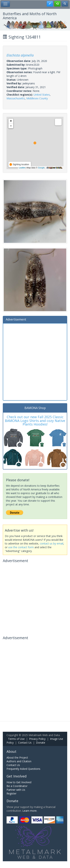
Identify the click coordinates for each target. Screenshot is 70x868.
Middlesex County (37, 98)
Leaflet (22, 168)
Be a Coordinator (17, 786)
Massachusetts (16, 98)
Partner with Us (16, 790)
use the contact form (21, 547)
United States (42, 95)
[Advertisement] (35, 361)
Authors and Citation (19, 761)
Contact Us (25, 743)
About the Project (17, 758)
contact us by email (52, 543)
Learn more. (30, 811)
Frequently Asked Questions (23, 769)
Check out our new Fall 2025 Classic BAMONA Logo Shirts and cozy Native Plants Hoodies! (35, 421)
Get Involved (17, 776)
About (11, 751)
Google (41, 168)
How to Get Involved (19, 782)
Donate (41, 743)
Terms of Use (16, 739)
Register (11, 793)
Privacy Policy (37, 739)
